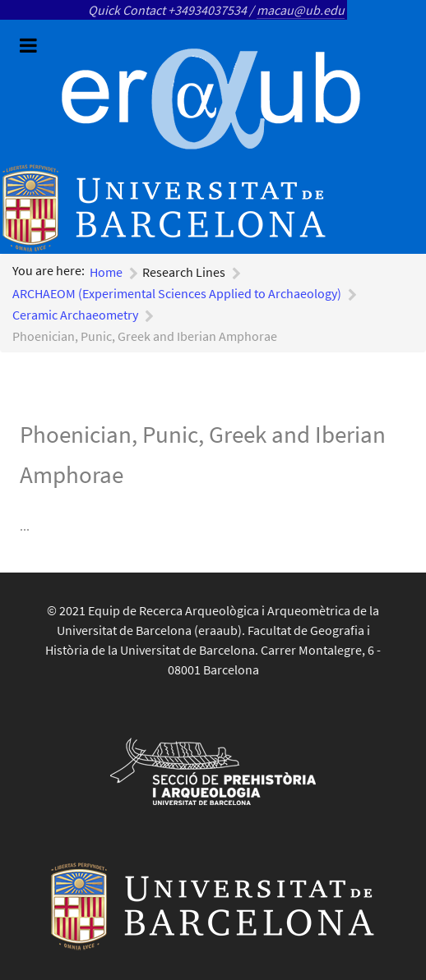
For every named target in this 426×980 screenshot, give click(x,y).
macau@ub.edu (301, 10)
